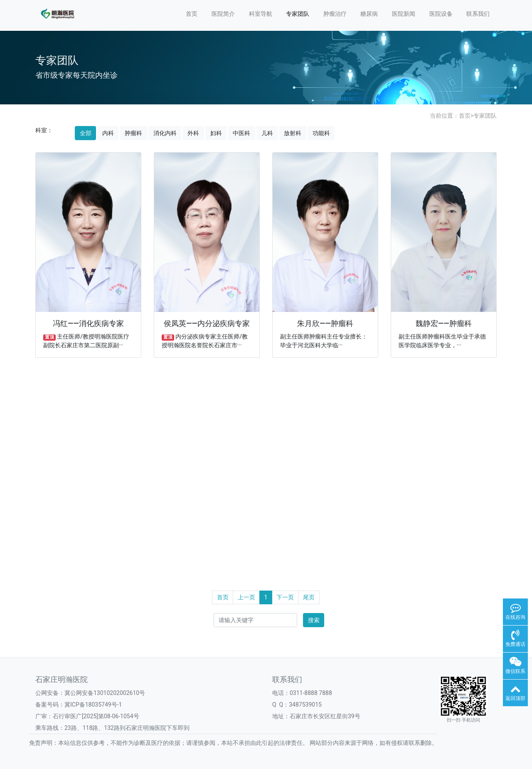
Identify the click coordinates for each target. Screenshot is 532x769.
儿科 (267, 133)
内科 (108, 133)
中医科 (241, 133)
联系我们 (478, 14)
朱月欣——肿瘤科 (325, 324)
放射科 (293, 133)
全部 (86, 133)
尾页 (309, 597)
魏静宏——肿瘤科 (444, 324)
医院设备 (441, 14)
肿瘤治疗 (335, 14)
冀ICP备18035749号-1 (93, 705)
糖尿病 (369, 14)
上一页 (246, 597)
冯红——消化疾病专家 (88, 324)
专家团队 (298, 14)
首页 (192, 14)
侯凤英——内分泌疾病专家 (207, 324)
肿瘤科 (133, 133)
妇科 (216, 133)
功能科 (321, 133)
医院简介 (223, 14)
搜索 (314, 620)
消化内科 (165, 133)
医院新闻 (404, 14)
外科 (193, 133)
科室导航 (261, 14)
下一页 (285, 597)
